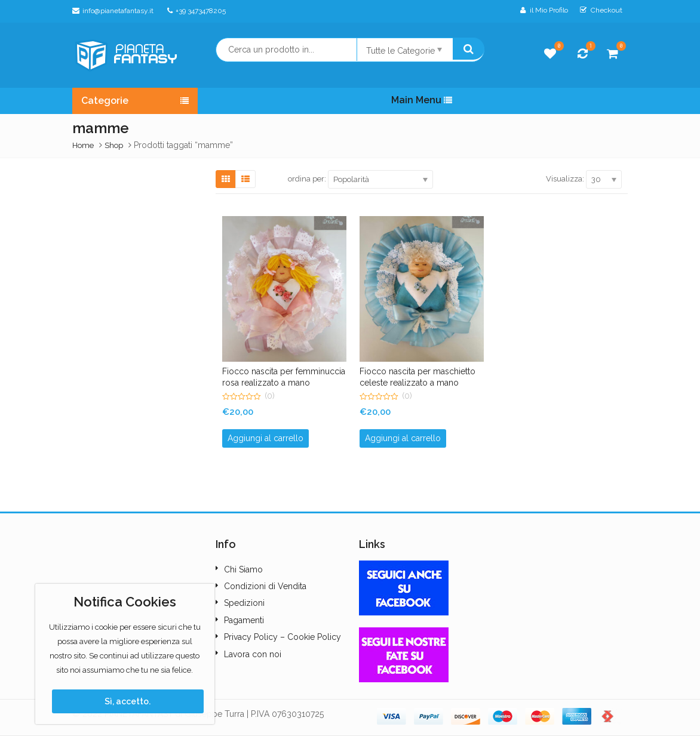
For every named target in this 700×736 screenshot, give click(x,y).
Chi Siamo (243, 569)
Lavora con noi (253, 654)
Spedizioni (244, 603)
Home (83, 145)
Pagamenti (244, 620)
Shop (114, 145)
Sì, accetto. (128, 701)
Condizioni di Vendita (265, 586)
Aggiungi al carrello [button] (265, 438)
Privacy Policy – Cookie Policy (283, 637)
